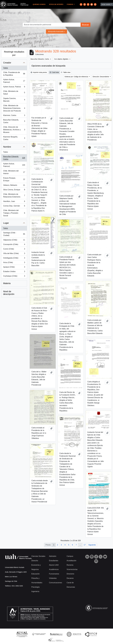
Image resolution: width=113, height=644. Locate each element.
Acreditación (71, 561)
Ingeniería (35, 591)
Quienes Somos (39, 4)
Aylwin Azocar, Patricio (14, 87)
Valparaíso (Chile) (14, 240)
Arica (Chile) (14, 263)
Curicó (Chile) (14, 249)
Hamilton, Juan (14, 202)
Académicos (54, 569)
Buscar (85, 25)
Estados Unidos (14, 272)
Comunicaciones (56, 583)
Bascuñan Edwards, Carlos (14, 121)
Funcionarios (54, 574)
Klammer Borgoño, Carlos (14, 138)
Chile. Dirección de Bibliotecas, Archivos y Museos (14, 130)
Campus (70, 556)
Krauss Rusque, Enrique (14, 179)
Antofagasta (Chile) (14, 258)
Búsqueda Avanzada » (56, 31)
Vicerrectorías (72, 569)
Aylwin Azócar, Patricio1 (14, 81)
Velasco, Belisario (14, 186)
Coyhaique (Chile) (14, 276)
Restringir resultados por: (14, 53)
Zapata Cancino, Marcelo (14, 100)
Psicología (35, 587)
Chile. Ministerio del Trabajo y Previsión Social (14, 213)
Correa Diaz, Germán (14, 206)
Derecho (35, 561)
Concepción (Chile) (14, 245)
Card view (54, 72)
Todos (6, 68)
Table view (66, 72)
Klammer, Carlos (14, 116)
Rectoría (70, 565)
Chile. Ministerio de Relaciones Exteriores (14, 195)
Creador (7, 63)
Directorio (70, 574)
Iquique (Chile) (14, 267)
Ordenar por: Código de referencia (76, 77)
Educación (36, 574)
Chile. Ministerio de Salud (14, 93)
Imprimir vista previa (39, 72)
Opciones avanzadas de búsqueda (48, 66)
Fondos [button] (70, 4)
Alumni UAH (54, 565)
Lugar (6, 223)
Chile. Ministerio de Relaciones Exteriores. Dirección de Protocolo (14, 108)
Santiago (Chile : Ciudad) (14, 234)
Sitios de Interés (56, 4)
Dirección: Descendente (101, 77)
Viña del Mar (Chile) (14, 254)
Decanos (70, 578)
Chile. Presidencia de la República (14, 74)
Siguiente (92, 545)
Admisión (53, 556)
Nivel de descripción (9, 293)
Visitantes (53, 578)
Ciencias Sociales (38, 556)
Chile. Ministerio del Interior (14, 172)
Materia (7, 283)
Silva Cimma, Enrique (14, 190)
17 (85, 545)
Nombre (7, 147)
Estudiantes (54, 561)
